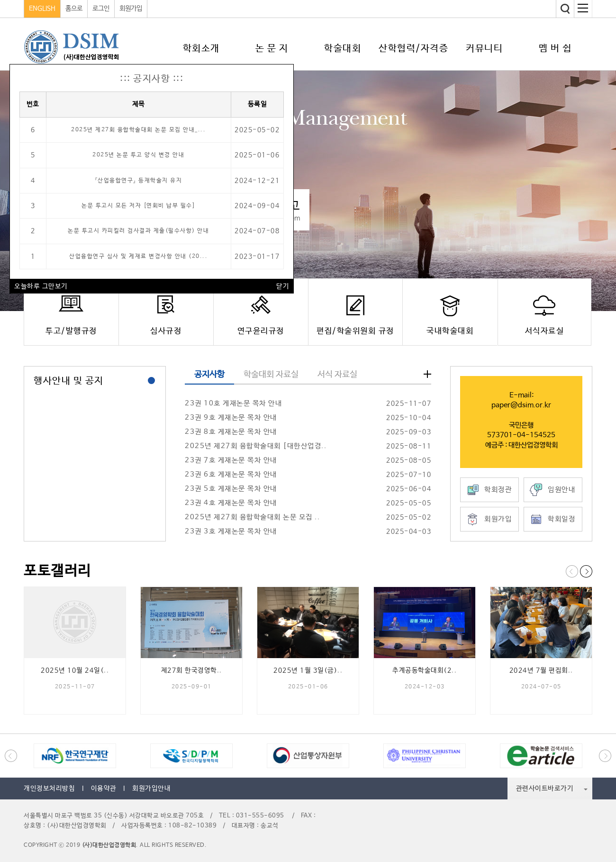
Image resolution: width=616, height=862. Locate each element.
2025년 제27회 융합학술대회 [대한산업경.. (256, 446)
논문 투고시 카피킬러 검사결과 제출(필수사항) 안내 (138, 231)
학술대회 (343, 49)
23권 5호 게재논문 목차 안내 (231, 489)
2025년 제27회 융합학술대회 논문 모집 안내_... (138, 130)
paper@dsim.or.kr (521, 405)
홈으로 (74, 9)
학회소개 (201, 49)
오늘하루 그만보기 (41, 286)
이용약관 (104, 789)
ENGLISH (42, 9)
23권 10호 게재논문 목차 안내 (233, 403)
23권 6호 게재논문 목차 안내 (231, 474)
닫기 (283, 286)
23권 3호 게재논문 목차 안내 (231, 531)
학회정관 (498, 490)
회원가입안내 (151, 789)
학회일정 (562, 519)
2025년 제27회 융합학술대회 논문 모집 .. (252, 517)
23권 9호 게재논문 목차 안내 (231, 417)
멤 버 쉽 (555, 49)
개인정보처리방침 (49, 789)
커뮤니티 (484, 49)
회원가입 (131, 9)
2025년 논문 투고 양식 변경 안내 (138, 155)
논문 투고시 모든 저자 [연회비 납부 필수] (138, 206)
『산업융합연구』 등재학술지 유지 (139, 181)
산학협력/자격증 (413, 49)
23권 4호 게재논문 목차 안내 (231, 503)
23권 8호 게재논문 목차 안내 (231, 432)
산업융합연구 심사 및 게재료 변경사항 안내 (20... (138, 257)
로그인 (101, 9)
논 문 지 (272, 49)
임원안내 (562, 490)
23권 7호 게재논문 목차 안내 (231, 460)
